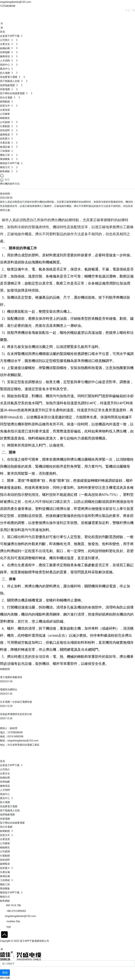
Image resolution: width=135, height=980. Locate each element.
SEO (34, 945)
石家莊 (26, 945)
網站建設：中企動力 (11, 945)
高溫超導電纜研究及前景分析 (16, 714)
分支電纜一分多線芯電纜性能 (16, 702)
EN (133, 10)
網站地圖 (5, 978)
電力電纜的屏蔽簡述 (11, 677)
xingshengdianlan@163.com (16, 2)
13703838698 (8, 6)
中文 (128, 10)
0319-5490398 (15, 736)
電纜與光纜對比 (9, 689)
